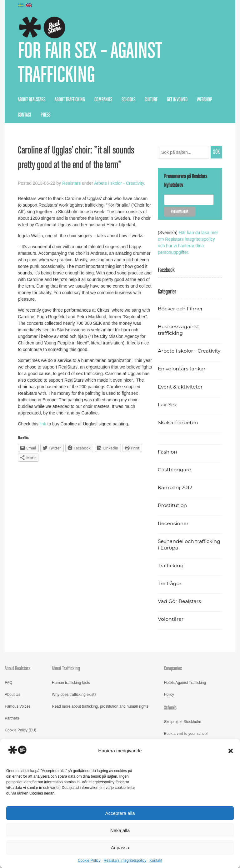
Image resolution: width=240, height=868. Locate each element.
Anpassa (120, 848)
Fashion (167, 452)
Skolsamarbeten (178, 422)
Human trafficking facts (71, 683)
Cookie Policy (89, 860)
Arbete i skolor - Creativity (119, 183)
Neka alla (120, 830)
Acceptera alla (120, 813)
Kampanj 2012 (175, 487)
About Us (12, 695)
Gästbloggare (175, 470)
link (44, 424)
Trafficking (171, 566)
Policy (169, 695)
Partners (12, 718)
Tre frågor (170, 583)
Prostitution (172, 505)
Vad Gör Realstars (179, 601)
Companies (103, 100)
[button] (231, 751)
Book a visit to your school (186, 734)
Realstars (71, 183)
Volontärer (171, 619)
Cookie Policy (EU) (20, 730)
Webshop (205, 100)
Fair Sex (167, 405)
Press (45, 115)
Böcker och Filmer (180, 309)
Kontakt (156, 860)
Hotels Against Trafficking (185, 683)
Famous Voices (17, 706)
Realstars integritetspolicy (125, 860)
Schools (128, 100)
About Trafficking (70, 100)
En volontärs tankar (182, 369)
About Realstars (32, 100)
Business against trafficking (178, 330)
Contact (25, 115)
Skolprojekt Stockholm (183, 722)
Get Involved (177, 100)
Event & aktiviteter (180, 387)
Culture (151, 100)
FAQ (8, 683)
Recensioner (173, 523)
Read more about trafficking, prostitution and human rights (100, 706)
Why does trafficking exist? (74, 695)
